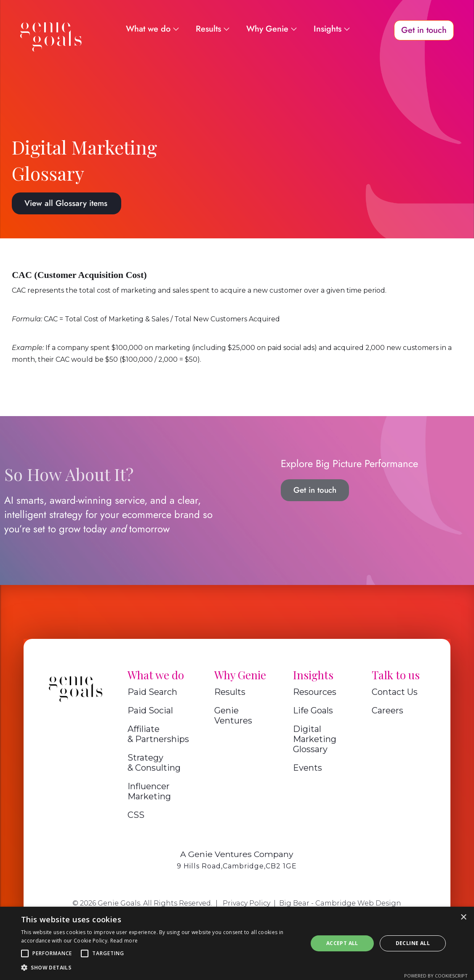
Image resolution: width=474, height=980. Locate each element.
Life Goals (313, 710)
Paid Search (152, 692)
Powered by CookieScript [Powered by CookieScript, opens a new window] (436, 976)
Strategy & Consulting (154, 763)
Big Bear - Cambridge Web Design (340, 903)
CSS (136, 815)
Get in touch (315, 490)
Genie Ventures (233, 716)
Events (308, 768)
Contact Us (395, 692)
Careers (387, 710)
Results (230, 692)
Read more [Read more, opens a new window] (124, 941)
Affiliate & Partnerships (158, 734)
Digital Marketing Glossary (315, 739)
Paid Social (150, 710)
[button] (25, 953)
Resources (315, 692)
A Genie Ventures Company (237, 854)
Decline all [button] (413, 943)
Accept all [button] (342, 943)
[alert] (237, 943)
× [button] (463, 917)
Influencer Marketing (149, 791)
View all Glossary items (66, 203)
